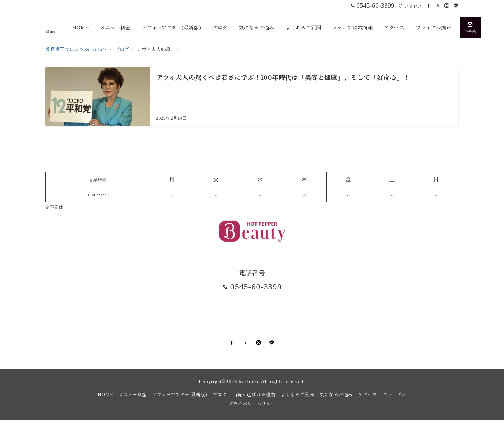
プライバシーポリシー (252, 403)
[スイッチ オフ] (470, 27)
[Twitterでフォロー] (438, 6)
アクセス (410, 6)
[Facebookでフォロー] (429, 6)
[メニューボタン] (51, 27)
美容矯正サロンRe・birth (259, 431)
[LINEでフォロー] (456, 6)
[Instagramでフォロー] (447, 6)
